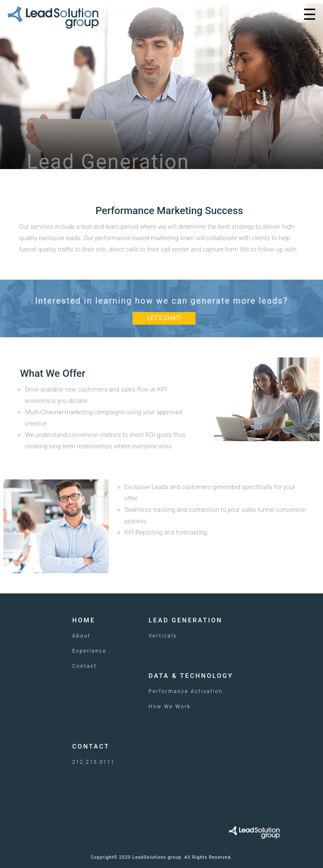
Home (84, 620)
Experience (89, 651)
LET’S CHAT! (164, 318)
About (81, 636)
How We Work (170, 707)
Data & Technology (191, 676)
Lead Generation (185, 620)
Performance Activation (185, 691)
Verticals (163, 636)
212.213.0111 (94, 762)
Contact (85, 666)
